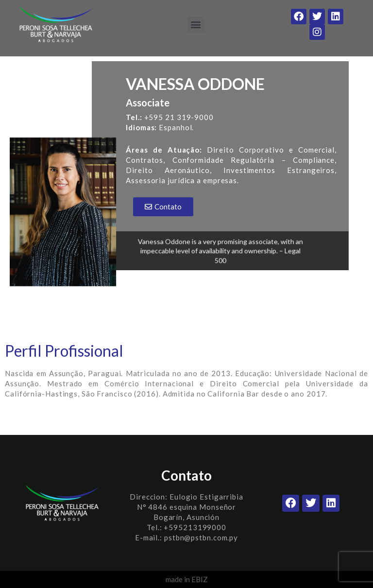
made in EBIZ (187, 579)
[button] (196, 25)
